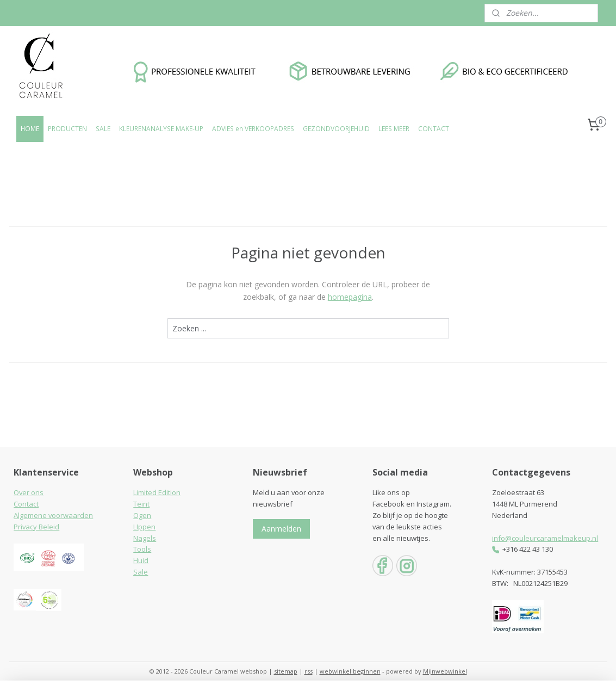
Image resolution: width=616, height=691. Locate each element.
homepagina (349, 297)
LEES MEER (394, 129)
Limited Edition (157, 492)
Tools (142, 549)
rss (309, 671)
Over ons (29, 492)
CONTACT (434, 129)
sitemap (286, 671)
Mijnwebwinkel (445, 671)
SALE (103, 129)
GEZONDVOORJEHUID (336, 129)
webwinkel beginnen (350, 671)
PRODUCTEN (67, 129)
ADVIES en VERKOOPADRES (253, 129)
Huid (141, 560)
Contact (26, 504)
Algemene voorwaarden (53, 515)
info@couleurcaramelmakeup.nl (545, 538)
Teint (141, 504)
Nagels (145, 538)
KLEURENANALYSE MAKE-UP (161, 129)
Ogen (142, 515)
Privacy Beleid (36, 527)
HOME (30, 129)
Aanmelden (281, 529)
